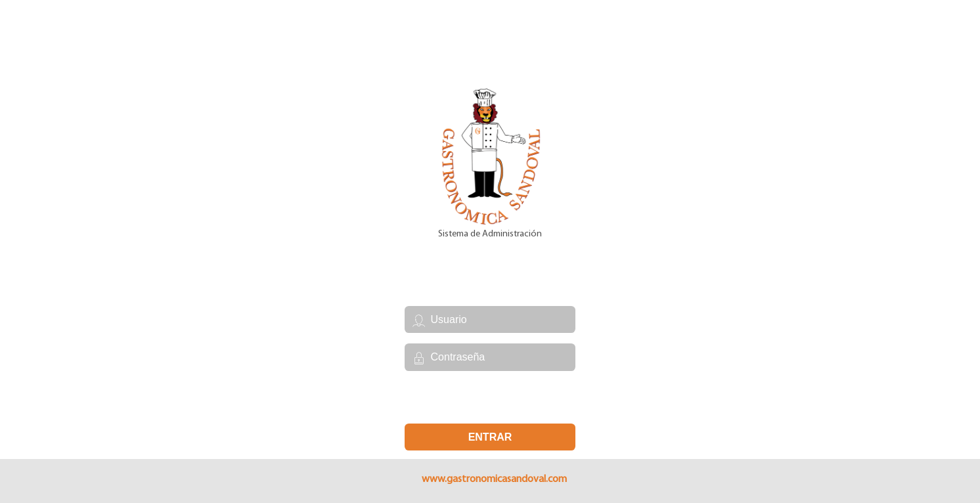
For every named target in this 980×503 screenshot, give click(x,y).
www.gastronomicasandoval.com (494, 479)
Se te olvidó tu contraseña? (490, 397)
